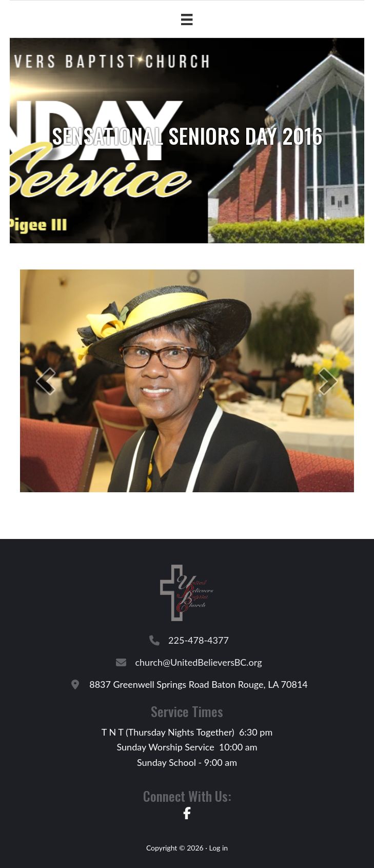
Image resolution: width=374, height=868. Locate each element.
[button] (46, 381)
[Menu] (187, 19)
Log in (218, 848)
